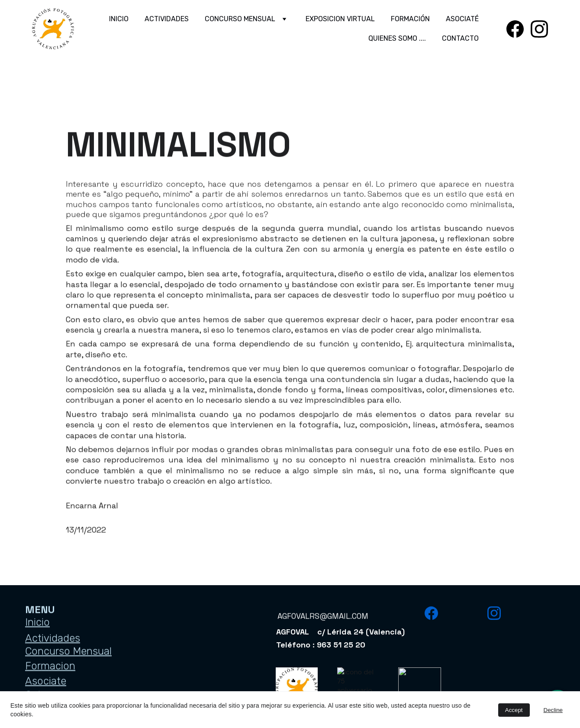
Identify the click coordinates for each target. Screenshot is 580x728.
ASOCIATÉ (462, 19)
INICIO (119, 19)
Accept (514, 710)
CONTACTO (460, 38)
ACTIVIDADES (167, 19)
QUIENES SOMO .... (397, 38)
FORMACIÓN (410, 19)
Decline (553, 710)
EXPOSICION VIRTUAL (340, 19)
